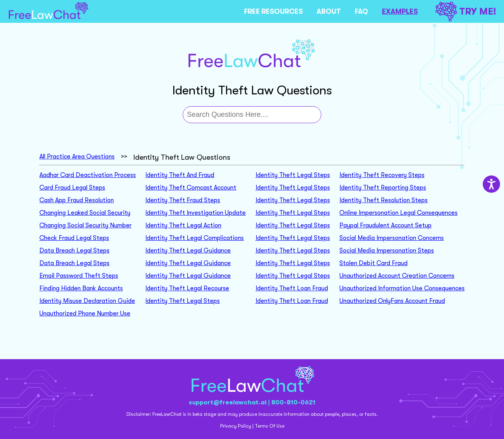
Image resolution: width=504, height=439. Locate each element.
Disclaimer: (139, 414)
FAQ (361, 11)
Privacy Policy (236, 426)
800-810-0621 (293, 402)
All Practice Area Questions (77, 157)
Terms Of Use (270, 426)
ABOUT (329, 11)
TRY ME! (466, 12)
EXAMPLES (400, 11)
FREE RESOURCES (273, 11)
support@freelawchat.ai (228, 402)
